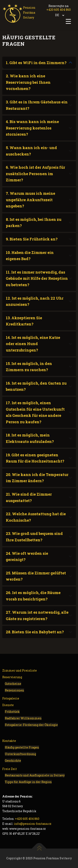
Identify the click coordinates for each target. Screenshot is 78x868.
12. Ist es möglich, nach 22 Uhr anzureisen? (35, 301)
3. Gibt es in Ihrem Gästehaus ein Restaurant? (37, 105)
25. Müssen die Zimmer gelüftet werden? (36, 576)
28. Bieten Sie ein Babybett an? (35, 632)
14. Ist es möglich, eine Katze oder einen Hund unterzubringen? (33, 344)
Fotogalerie (11, 698)
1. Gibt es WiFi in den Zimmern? (36, 63)
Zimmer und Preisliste (20, 670)
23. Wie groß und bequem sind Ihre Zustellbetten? (34, 537)
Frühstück (12, 712)
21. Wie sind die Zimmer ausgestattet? (29, 497)
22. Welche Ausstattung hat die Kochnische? (36, 517)
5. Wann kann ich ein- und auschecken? (31, 151)
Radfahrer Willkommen (23, 718)
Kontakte (9, 741)
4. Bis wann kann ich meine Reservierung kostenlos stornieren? (32, 128)
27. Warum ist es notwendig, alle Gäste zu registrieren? (37, 615)
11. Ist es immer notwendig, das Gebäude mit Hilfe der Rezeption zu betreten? (37, 278)
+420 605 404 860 (59, 10)
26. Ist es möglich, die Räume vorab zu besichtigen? (33, 596)
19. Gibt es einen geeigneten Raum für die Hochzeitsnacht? (35, 458)
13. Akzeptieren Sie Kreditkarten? (24, 321)
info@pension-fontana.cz (33, 824)
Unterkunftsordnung (20, 754)
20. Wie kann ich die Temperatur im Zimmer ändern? (37, 478)
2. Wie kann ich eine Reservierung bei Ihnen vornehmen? (28, 82)
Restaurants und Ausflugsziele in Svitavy (35, 775)
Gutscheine (13, 684)
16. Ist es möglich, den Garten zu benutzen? (36, 386)
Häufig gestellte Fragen (22, 747)
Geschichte (13, 761)
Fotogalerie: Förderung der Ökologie (31, 725)
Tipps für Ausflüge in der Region (28, 782)
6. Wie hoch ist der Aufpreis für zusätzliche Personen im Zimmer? (35, 174)
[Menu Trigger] (68, 21)
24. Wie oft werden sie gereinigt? (27, 557)
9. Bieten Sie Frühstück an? (32, 239)
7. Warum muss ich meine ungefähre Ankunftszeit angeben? (30, 200)
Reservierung (12, 677)
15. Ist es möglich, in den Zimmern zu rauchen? (29, 367)
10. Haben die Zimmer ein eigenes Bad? (30, 256)
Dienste (8, 705)
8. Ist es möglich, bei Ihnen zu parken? (34, 223)
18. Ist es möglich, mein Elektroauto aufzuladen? (30, 438)
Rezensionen (14, 690)
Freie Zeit (10, 769)
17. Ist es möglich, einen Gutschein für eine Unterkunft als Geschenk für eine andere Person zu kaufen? (35, 412)
